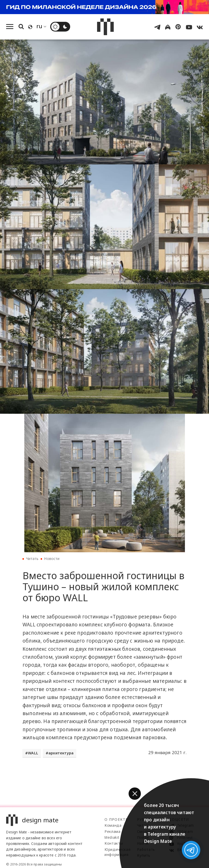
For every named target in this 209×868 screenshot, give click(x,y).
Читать (32, 559)
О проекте (116, 819)
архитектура (61, 753)
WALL (33, 753)
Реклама (113, 831)
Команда (113, 825)
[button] (135, 794)
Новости (52, 559)
